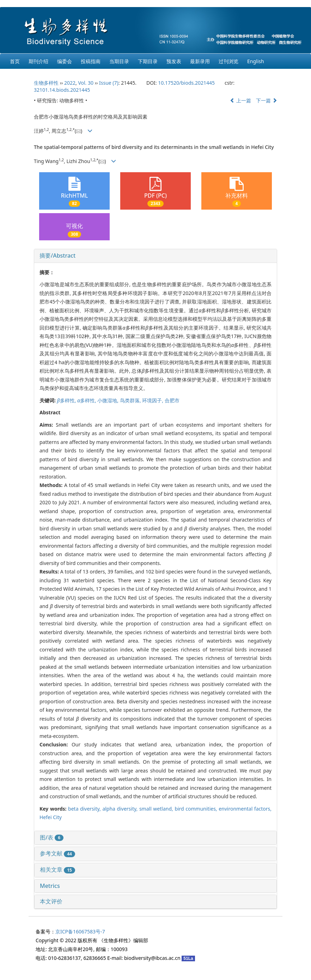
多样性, (67, 400)
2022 (70, 83)
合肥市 (172, 400)
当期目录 (119, 61)
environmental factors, (245, 809)
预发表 (174, 61)
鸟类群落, (131, 400)
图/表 (52, 837)
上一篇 (240, 100)
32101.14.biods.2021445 (62, 90)
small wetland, (157, 809)
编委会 (65, 61)
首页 (15, 61)
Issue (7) (109, 83)
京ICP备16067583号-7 (80, 931)
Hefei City (51, 817)
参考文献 (57, 853)
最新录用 (200, 61)
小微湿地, (108, 400)
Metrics (50, 886)
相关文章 (57, 870)
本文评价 (51, 901)
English (256, 61)
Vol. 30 (86, 83)
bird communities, (197, 809)
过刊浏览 (228, 61)
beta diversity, (85, 809)
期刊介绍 (38, 61)
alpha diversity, (121, 809)
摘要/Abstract (57, 255)
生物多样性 (46, 83)
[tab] (155, 256)
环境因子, (153, 400)
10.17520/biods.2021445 (186, 83)
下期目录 (148, 61)
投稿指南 (91, 61)
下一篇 (267, 100)
